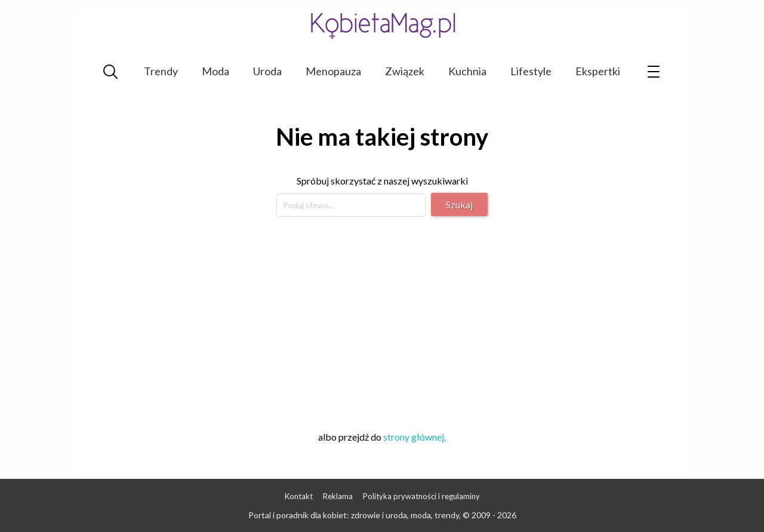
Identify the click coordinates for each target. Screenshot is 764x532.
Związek (405, 71)
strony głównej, (415, 437)
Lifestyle (531, 71)
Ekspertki (598, 71)
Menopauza (333, 71)
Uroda (267, 71)
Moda (215, 71)
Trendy (161, 71)
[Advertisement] (382, 322)
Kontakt (299, 496)
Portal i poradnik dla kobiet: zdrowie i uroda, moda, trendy (354, 515)
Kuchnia (467, 71)
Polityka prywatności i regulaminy (421, 496)
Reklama (338, 496)
